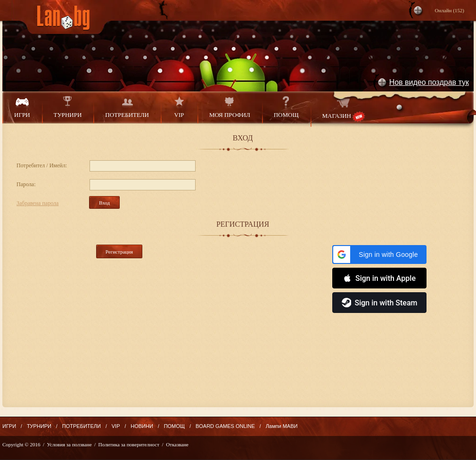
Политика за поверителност (129, 444)
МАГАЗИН (344, 109)
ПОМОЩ (286, 107)
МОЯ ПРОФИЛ (230, 107)
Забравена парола (37, 203)
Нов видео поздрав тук (429, 82)
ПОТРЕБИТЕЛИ (127, 107)
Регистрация (119, 252)
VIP (179, 107)
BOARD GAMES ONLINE (225, 426)
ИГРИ (22, 107)
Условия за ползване (70, 444)
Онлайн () (449, 10)
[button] (379, 255)
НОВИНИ (142, 426)
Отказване (177, 444)
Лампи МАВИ (282, 426)
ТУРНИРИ (68, 107)
